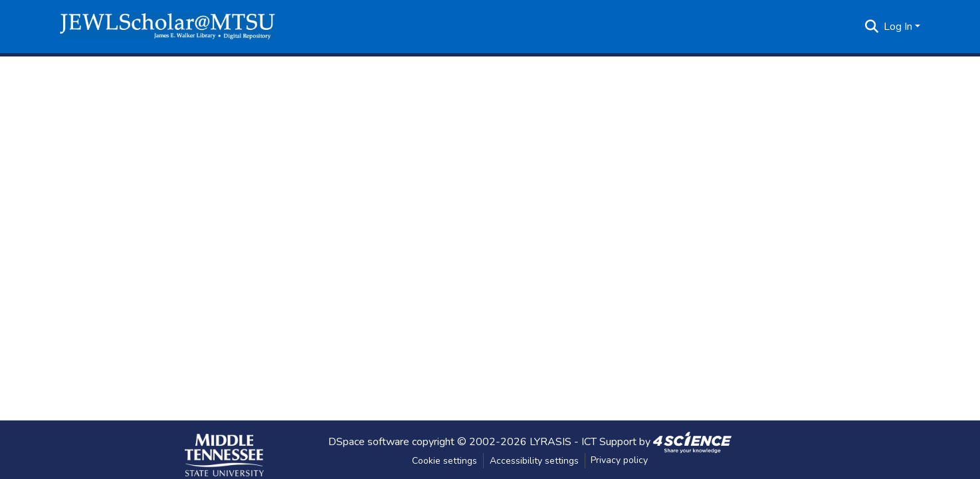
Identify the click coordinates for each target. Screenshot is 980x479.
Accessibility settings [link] (534, 461)
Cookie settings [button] (444, 461)
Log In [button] (899, 27)
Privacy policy (619, 460)
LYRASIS (550, 441)
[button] (167, 27)
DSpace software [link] (369, 441)
